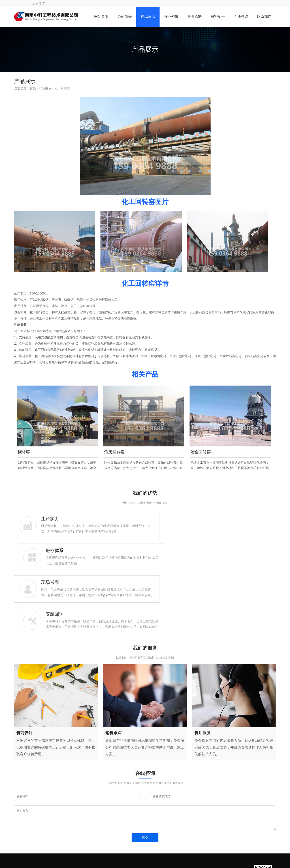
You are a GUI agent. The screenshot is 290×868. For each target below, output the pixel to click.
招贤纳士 (218, 17)
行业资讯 (171, 17)
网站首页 (101, 17)
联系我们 (264, 17)
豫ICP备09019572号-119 (83, 856)
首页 (33, 88)
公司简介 (125, 17)
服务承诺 (194, 17)
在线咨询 (241, 17)
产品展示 (148, 17)
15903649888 (33, 817)
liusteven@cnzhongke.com (42, 824)
